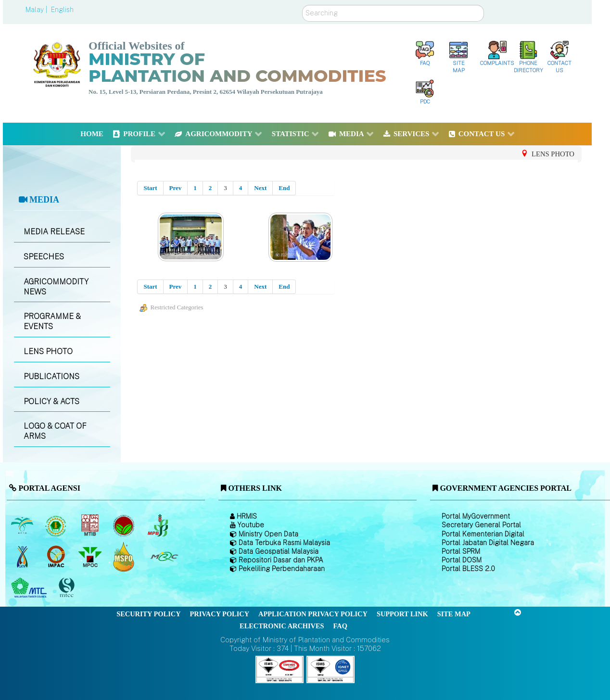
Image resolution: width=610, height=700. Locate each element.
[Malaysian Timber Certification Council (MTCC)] (68, 588)
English (62, 10)
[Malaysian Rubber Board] (57, 525)
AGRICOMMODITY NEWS (56, 287)
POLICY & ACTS (51, 401)
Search (302, 5)
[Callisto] (280, 669)
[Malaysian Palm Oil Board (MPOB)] (23, 525)
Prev (176, 188)
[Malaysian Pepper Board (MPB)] (159, 525)
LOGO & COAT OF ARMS (55, 431)
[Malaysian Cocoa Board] (125, 525)
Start (150, 188)
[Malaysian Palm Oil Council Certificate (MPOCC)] (125, 557)
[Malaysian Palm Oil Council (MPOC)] (91, 557)
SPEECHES (44, 257)
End (284, 188)
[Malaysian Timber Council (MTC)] (30, 588)
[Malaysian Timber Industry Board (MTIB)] (91, 525)
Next (260, 188)
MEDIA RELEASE (54, 232)
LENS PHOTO (48, 351)
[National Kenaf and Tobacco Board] (23, 557)
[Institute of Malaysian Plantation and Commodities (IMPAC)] (57, 557)
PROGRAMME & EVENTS (52, 321)
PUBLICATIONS (51, 376)
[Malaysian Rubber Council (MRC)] (164, 557)
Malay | (37, 10)
